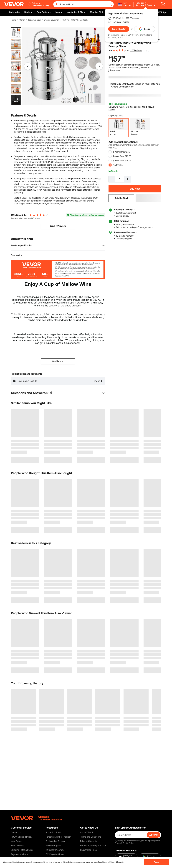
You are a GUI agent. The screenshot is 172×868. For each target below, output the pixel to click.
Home (13, 20)
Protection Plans (53, 832)
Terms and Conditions (143, 35)
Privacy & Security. (117, 862)
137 (32, 218)
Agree (156, 862)
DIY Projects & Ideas (55, 854)
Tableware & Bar (34, 20)
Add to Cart (121, 198)
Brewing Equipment (52, 20)
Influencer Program (55, 850)
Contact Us (16, 832)
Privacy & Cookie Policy (124, 843)
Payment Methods (20, 854)
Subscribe (154, 835)
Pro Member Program (56, 841)
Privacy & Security (89, 841)
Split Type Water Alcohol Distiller (75, 20)
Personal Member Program (58, 837)
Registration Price (88, 850)
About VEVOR (87, 832)
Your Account (17, 845)
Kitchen (22, 20)
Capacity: (113, 115)
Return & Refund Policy (21, 837)
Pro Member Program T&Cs (93, 845)
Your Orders (17, 841)
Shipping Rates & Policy (22, 850)
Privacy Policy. (117, 37)
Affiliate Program (53, 845)
